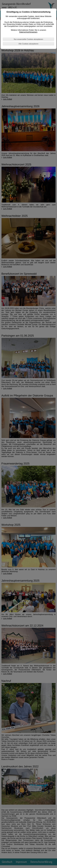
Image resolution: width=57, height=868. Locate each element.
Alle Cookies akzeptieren (28, 44)
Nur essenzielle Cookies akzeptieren (28, 39)
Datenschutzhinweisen (28, 32)
